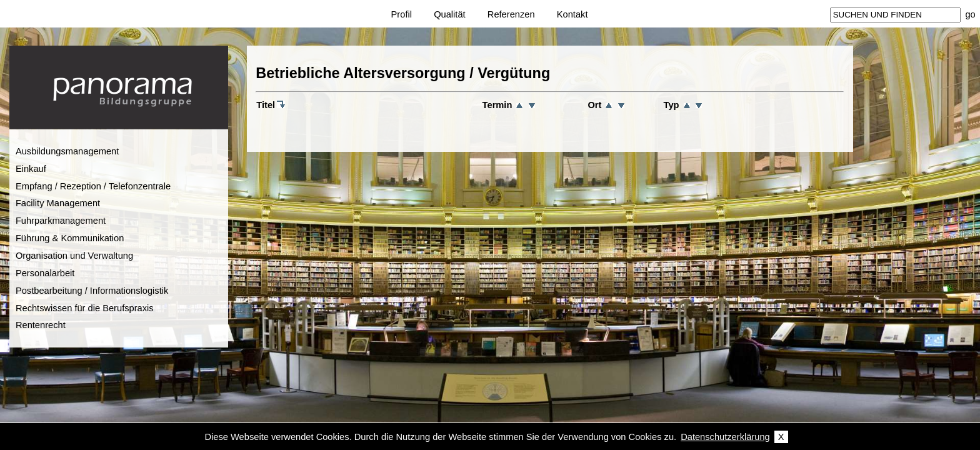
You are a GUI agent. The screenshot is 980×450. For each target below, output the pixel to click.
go (970, 14)
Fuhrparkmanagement (61, 221)
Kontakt (572, 14)
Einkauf (31, 169)
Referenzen (511, 14)
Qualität (450, 14)
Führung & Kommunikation (70, 238)
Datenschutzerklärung (725, 437)
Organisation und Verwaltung (74, 256)
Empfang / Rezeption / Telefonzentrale (93, 186)
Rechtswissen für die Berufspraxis (85, 308)
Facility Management (58, 203)
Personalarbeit (45, 273)
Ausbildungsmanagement (67, 151)
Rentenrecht (41, 325)
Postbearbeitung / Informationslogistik (92, 291)
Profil (402, 14)
